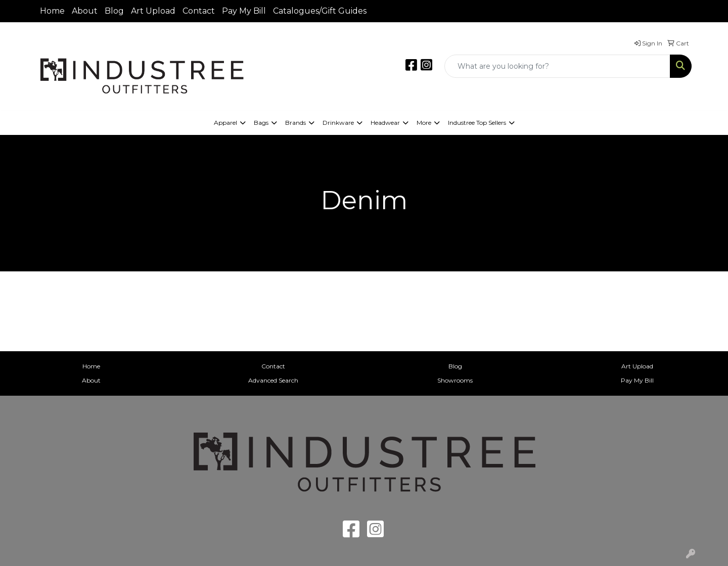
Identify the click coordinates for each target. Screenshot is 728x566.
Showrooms (455, 380)
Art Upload (153, 11)
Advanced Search (273, 380)
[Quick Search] (557, 66)
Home (52, 11)
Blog (114, 11)
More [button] (424, 123)
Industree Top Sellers (477, 123)
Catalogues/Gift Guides (320, 11)
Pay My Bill (244, 11)
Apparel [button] (225, 123)
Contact (199, 11)
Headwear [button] (385, 123)
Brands (295, 123)
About (85, 11)
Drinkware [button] (338, 123)
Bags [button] (261, 123)
